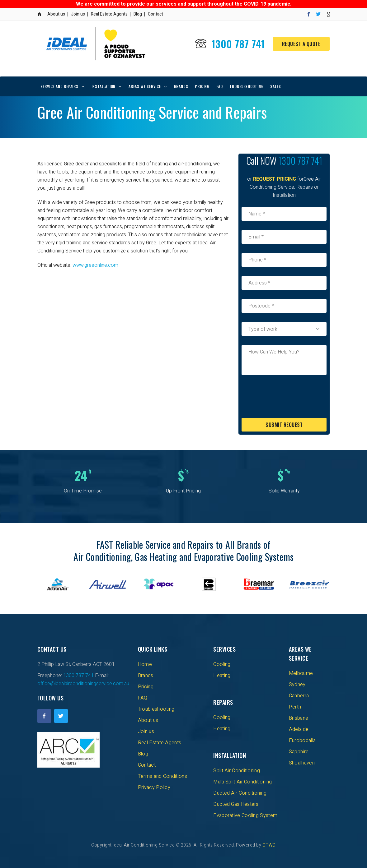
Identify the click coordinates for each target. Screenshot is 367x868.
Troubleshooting (246, 86)
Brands (181, 86)
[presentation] (289, 396)
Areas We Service (145, 86)
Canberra (299, 696)
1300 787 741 (238, 44)
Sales (275, 86)
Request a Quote (301, 44)
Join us (78, 14)
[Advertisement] (133, 319)
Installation (104, 86)
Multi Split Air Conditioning (242, 782)
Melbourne (301, 673)
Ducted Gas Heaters (236, 804)
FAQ (219, 86)
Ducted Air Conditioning (240, 793)
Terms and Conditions (162, 776)
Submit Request (284, 425)
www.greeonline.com (95, 265)
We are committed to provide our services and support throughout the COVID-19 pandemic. (184, 4)
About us (56, 14)
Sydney (297, 685)
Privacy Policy (154, 787)
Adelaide (299, 729)
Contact (155, 14)
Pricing (202, 86)
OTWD (269, 845)
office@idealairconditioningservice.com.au (83, 684)
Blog (138, 14)
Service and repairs (59, 86)
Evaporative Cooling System (245, 815)
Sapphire (299, 752)
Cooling (222, 664)
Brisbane (299, 718)
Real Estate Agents (109, 14)
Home (145, 664)
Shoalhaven (302, 763)
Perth (295, 707)
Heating (222, 676)
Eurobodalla (302, 741)
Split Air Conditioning (237, 771)
